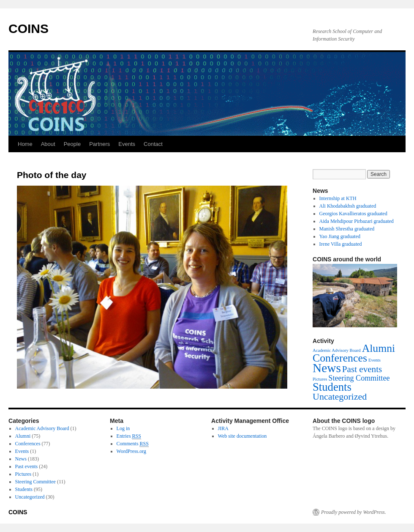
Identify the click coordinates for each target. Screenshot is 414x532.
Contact (153, 144)
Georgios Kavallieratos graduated (353, 214)
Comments (133, 444)
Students (24, 489)
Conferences (28, 444)
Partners (99, 144)
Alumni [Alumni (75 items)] (379, 348)
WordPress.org (131, 451)
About (48, 144)
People (72, 144)
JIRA (223, 428)
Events (127, 144)
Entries (129, 436)
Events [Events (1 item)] (375, 360)
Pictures (23, 474)
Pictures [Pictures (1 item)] (320, 379)
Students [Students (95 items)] (332, 387)
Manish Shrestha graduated (347, 229)
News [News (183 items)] (327, 368)
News (21, 459)
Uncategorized (30, 497)
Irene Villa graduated (341, 244)
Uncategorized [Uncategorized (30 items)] (340, 396)
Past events (27, 466)
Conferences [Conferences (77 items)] (340, 358)
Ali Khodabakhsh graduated (348, 206)
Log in (123, 428)
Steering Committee (35, 482)
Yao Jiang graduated (340, 236)
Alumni (23, 436)
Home (25, 144)
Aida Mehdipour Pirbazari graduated (357, 221)
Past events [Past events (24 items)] (362, 369)
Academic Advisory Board (42, 428)
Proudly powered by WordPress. (354, 512)
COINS (29, 29)
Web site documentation (242, 436)
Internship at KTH (338, 198)
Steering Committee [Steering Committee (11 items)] (359, 378)
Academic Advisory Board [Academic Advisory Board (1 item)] (337, 350)
